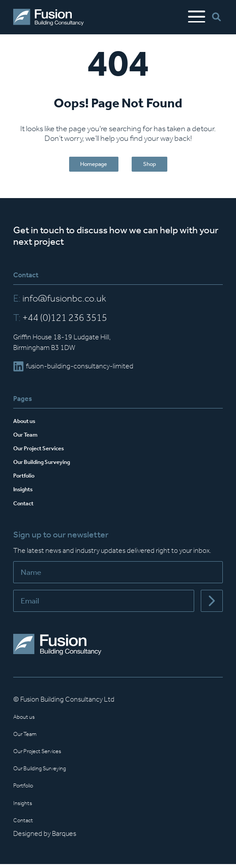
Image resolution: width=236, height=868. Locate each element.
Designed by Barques (45, 837)
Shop (156, 166)
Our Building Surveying (49, 465)
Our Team (29, 438)
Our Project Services (45, 452)
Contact (26, 507)
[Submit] (212, 605)
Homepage (89, 166)
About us (27, 424)
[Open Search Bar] (217, 17)
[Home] (48, 17)
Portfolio (27, 479)
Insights (26, 493)
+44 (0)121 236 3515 (60, 322)
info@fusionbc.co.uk (60, 302)
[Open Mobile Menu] (196, 17)
